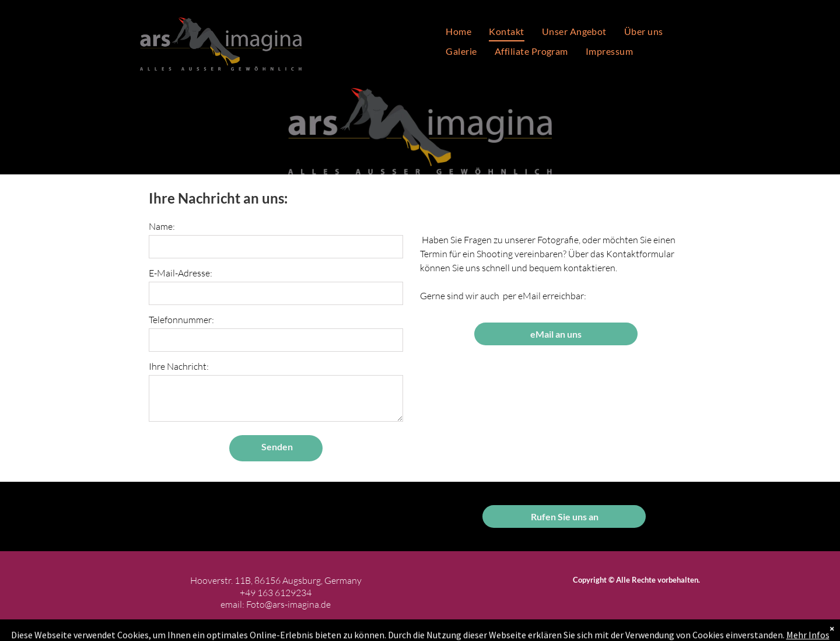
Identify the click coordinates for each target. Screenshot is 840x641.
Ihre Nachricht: (179, 366)
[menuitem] (459, 31)
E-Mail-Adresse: (181, 273)
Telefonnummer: (181, 320)
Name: (162, 226)
